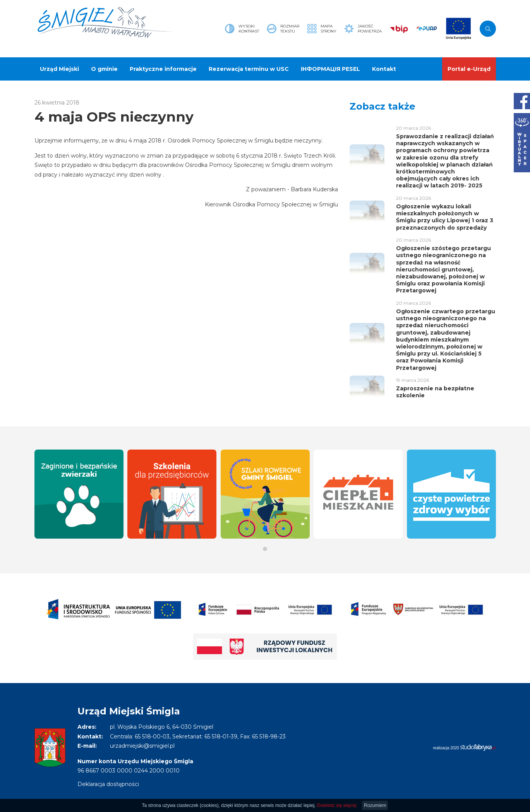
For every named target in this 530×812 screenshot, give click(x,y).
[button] (265, 549)
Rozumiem (375, 805)
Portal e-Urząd (469, 69)
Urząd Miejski (59, 69)
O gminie (104, 69)
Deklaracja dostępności (108, 784)
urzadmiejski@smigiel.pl (142, 746)
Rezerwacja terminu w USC (249, 69)
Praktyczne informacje (163, 69)
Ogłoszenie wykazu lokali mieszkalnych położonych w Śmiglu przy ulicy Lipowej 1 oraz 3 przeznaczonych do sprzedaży (445, 217)
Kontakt (384, 69)
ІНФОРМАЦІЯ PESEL (330, 69)
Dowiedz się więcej (337, 805)
